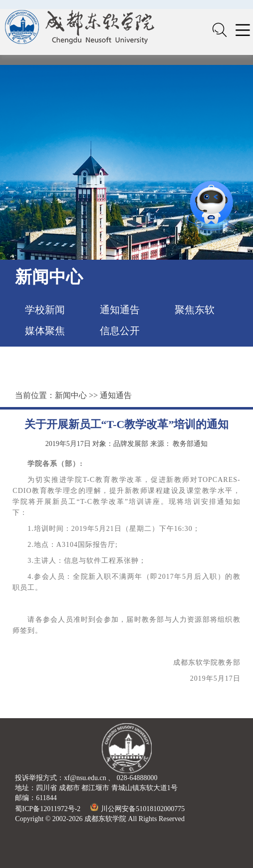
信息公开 (120, 331)
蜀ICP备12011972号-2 (48, 809)
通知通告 (120, 310)
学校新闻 (45, 310)
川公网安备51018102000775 (137, 809)
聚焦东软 (195, 310)
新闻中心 (71, 395)
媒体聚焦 (45, 331)
